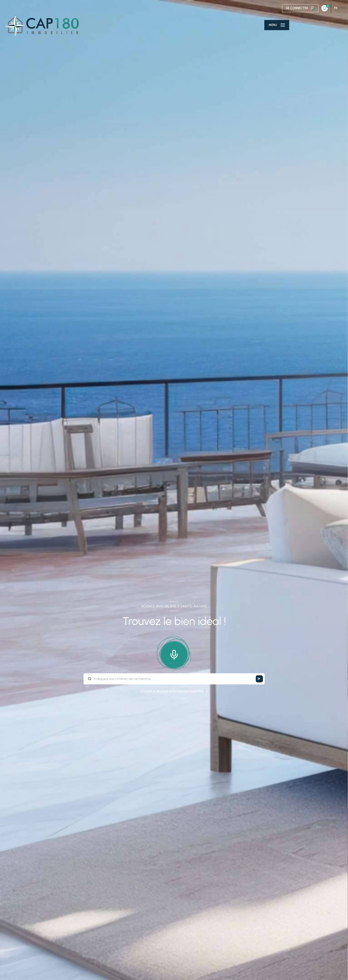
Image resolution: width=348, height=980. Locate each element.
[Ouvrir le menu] (277, 25)
